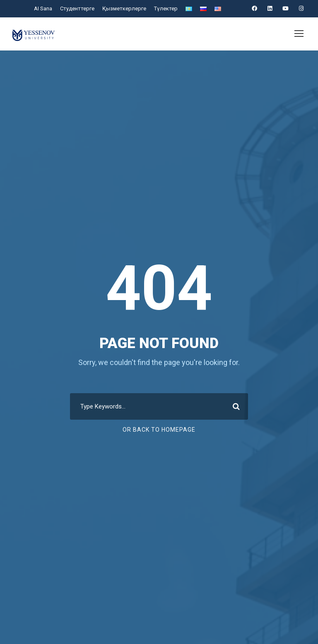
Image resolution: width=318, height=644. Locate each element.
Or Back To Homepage (159, 430)
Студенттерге (79, 8)
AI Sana (45, 8)
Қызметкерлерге (125, 8)
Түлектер (165, 8)
